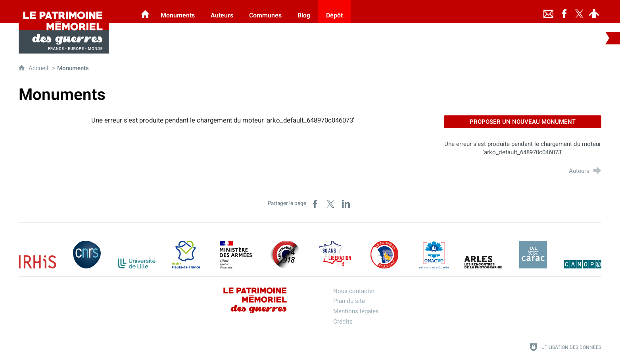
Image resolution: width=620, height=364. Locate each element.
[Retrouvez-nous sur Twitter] (579, 11)
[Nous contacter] (548, 11)
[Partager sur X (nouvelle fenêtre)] (330, 204)
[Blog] (304, 11)
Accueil (39, 68)
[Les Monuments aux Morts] (145, 11)
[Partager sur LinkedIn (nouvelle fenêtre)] (346, 204)
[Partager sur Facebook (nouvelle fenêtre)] (315, 204)
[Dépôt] (334, 11)
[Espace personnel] (594, 11)
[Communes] (265, 11)
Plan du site (349, 301)
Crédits (343, 322)
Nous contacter (354, 291)
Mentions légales (356, 311)
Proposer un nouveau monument (523, 122)
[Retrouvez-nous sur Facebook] (564, 11)
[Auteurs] (222, 11)
